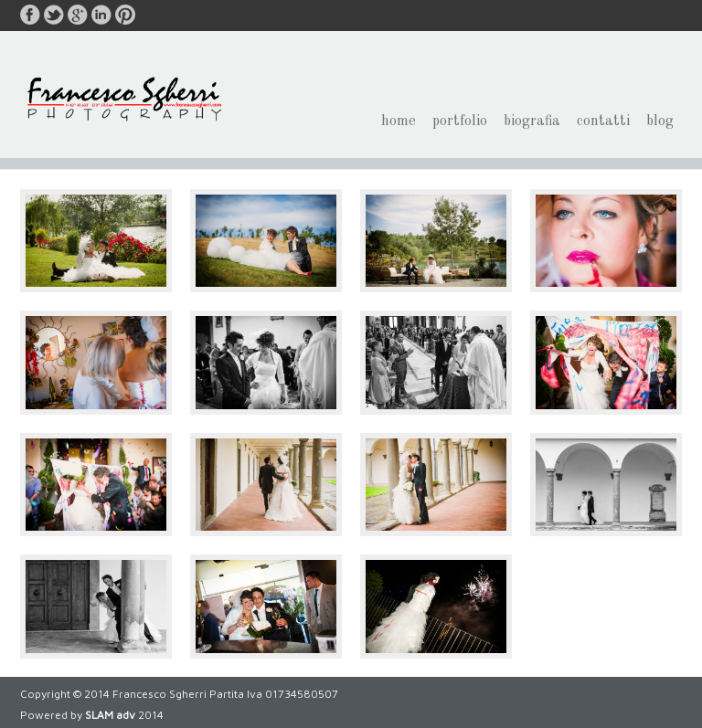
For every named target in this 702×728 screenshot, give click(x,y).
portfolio (460, 127)
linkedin (101, 15)
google (78, 15)
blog (660, 127)
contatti (603, 127)
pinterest (125, 15)
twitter (54, 15)
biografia (532, 127)
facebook (30, 15)
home (399, 127)
